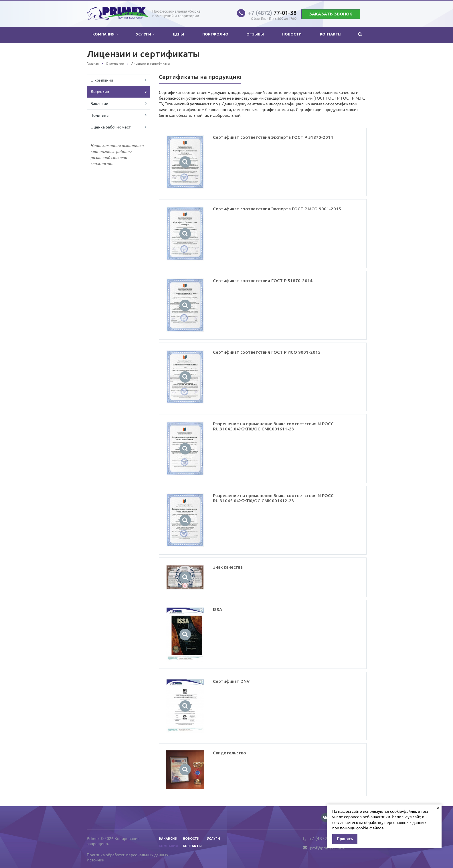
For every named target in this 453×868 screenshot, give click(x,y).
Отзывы (255, 34)
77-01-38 (272, 13)
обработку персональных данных (395, 822)
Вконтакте (325, 817)
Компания (105, 34)
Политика (99, 115)
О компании (102, 80)
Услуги (145, 34)
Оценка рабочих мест (110, 127)
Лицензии (100, 92)
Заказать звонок (331, 14)
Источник (96, 860)
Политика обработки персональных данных (127, 855)
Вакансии (99, 103)
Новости (292, 34)
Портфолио (215, 34)
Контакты (331, 34)
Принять (345, 839)
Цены (178, 34)
